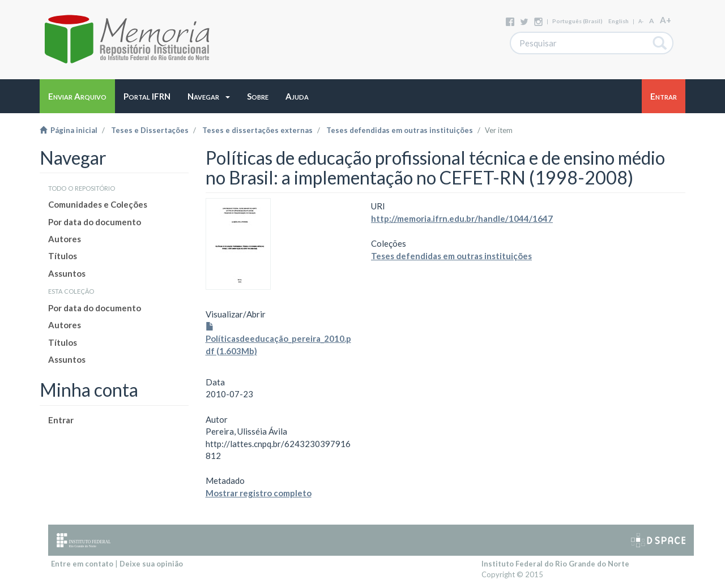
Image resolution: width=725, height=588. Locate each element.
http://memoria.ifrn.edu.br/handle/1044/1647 (462, 218)
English (619, 21)
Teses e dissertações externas (257, 130)
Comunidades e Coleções (98, 204)
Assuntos (67, 273)
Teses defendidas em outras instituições (400, 130)
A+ (666, 20)
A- (641, 21)
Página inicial (69, 130)
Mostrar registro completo (259, 493)
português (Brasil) (577, 21)
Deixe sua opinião (151, 564)
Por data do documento (95, 222)
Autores (65, 239)
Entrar (61, 420)
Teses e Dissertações (150, 130)
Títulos (63, 256)
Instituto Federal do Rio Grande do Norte (555, 564)
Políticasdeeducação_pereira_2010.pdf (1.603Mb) (278, 339)
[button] (209, 96)
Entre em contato (82, 564)
